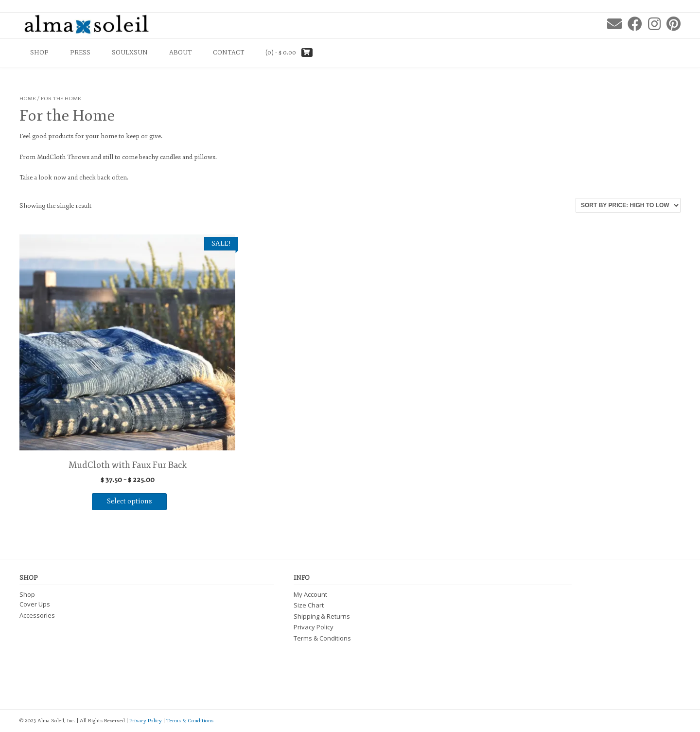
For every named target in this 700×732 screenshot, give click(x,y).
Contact (228, 53)
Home (27, 98)
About (180, 53)
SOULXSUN (130, 53)
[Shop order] (628, 205)
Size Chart (309, 605)
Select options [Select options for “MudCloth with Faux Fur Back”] (129, 501)
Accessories (37, 615)
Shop (39, 53)
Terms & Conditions (322, 638)
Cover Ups (35, 604)
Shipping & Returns (322, 616)
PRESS (80, 53)
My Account (310, 594)
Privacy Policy (314, 627)
